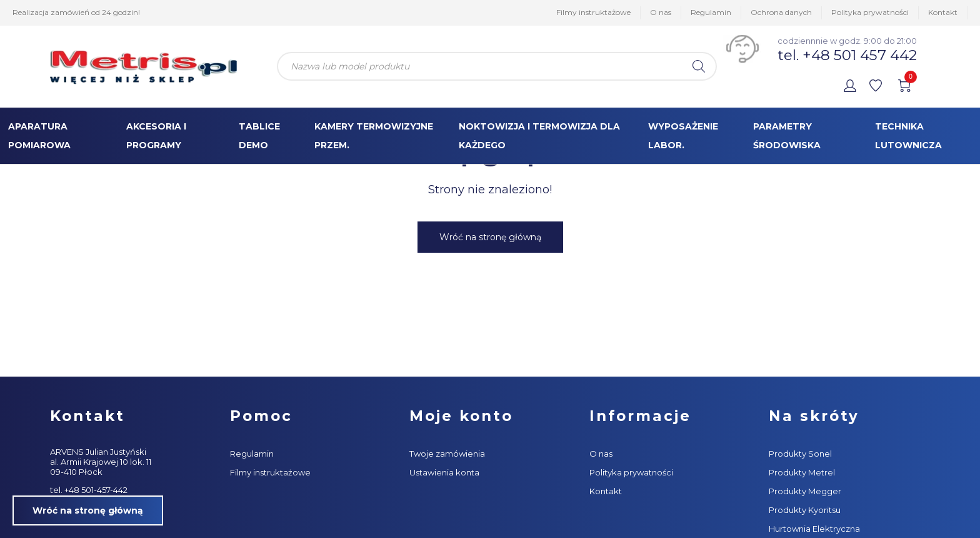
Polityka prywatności (870, 12)
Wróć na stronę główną (490, 237)
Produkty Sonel (800, 454)
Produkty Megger (805, 491)
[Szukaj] (699, 66)
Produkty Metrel (802, 472)
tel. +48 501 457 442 (847, 55)
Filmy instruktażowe (593, 12)
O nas (661, 12)
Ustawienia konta (444, 472)
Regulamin (711, 12)
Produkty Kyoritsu (805, 510)
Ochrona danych (781, 12)
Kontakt (943, 12)
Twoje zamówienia (447, 454)
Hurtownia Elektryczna (814, 529)
